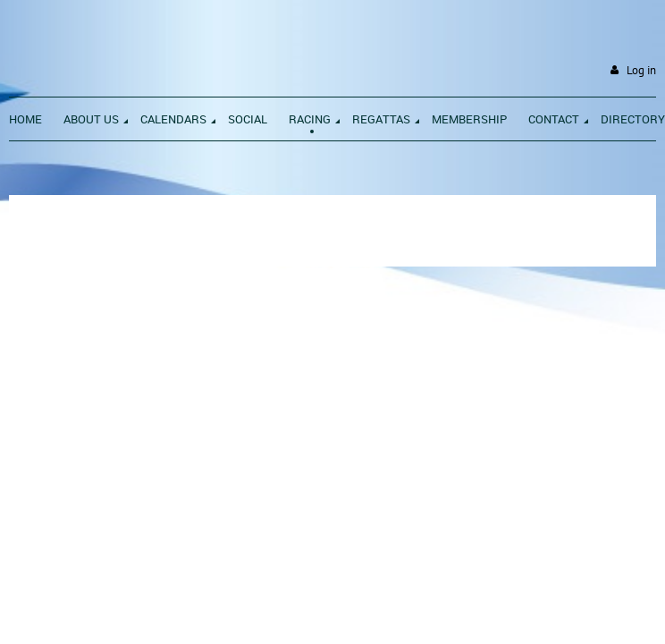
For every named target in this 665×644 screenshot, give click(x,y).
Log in (641, 70)
